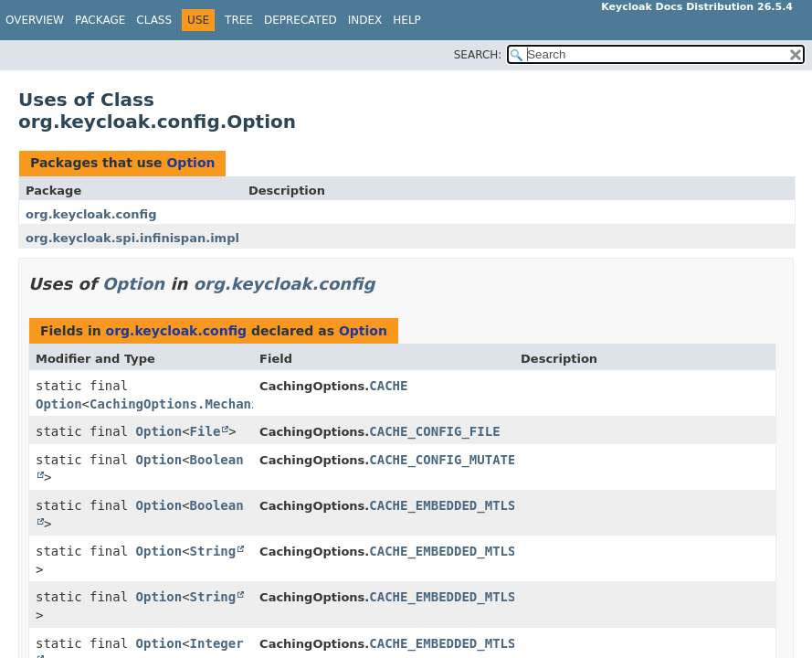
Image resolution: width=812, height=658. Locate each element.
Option (190, 163)
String (213, 551)
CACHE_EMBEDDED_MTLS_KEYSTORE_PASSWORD (511, 597)
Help (407, 20)
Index (365, 20)
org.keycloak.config (91, 214)
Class (154, 20)
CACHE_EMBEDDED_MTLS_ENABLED (473, 505)
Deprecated (301, 20)
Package (100, 20)
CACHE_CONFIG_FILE (434, 431)
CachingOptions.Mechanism (182, 404)
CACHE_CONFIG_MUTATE (442, 460)
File (206, 431)
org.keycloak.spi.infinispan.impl (132, 238)
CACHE (388, 386)
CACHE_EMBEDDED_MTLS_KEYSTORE (477, 551)
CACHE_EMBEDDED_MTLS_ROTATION (477, 643)
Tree (239, 20)
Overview (35, 20)
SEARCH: (478, 55)
